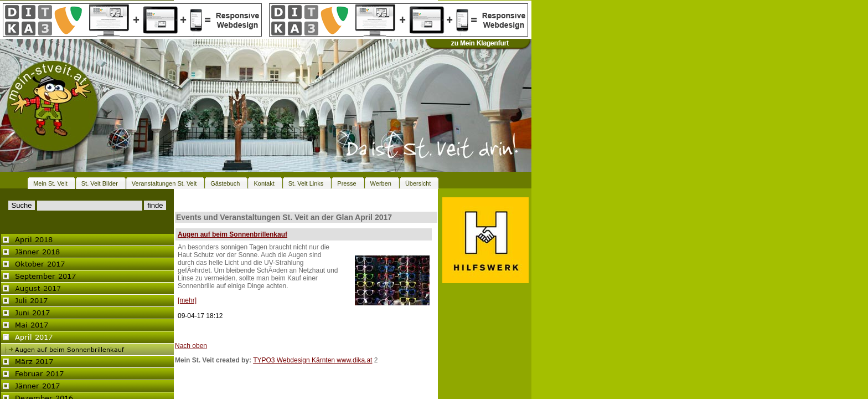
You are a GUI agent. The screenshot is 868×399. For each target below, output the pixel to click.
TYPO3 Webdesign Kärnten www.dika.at (312, 360)
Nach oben (191, 346)
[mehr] (187, 300)
